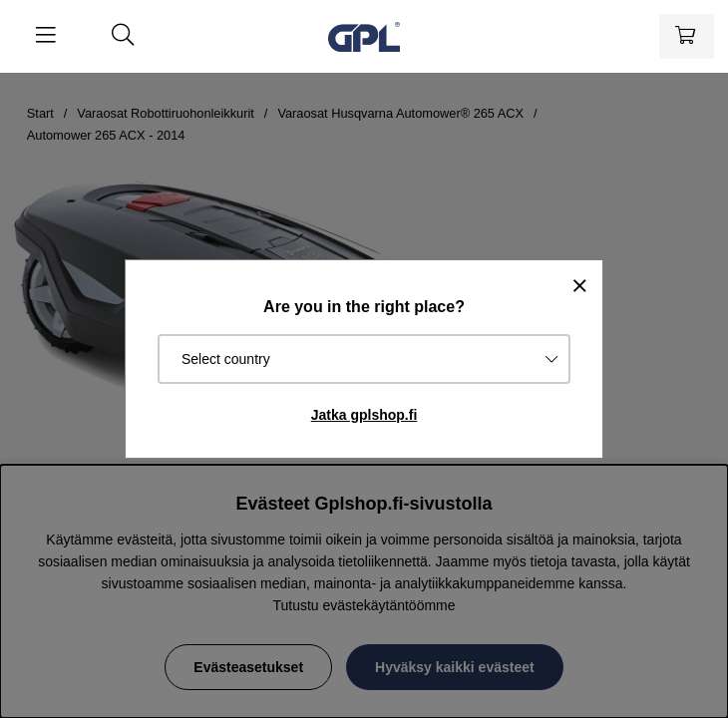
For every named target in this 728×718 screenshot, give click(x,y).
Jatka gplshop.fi (364, 415)
